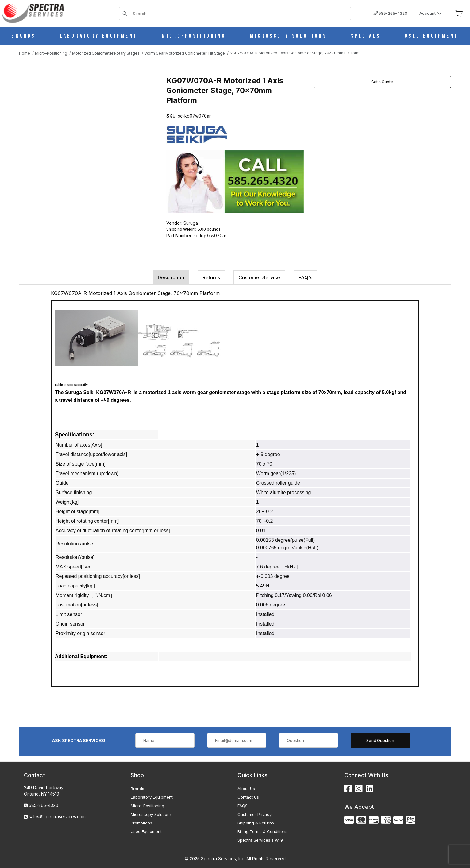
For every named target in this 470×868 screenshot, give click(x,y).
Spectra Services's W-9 (260, 840)
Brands (137, 789)
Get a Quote (382, 82)
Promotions (141, 823)
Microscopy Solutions (151, 814)
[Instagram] (359, 789)
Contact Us (248, 797)
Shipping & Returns (256, 823)
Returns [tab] (211, 277)
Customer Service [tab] (259, 277)
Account (431, 13)
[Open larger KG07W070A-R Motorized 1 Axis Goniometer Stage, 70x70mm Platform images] (87, 137)
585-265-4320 (390, 13)
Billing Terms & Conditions (262, 831)
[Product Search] (240, 14)
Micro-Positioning (147, 806)
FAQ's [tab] (305, 277)
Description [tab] (171, 277)
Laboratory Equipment (152, 797)
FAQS (243, 806)
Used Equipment (146, 831)
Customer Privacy (254, 814)
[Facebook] (348, 789)
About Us (246, 789)
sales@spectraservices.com (57, 817)
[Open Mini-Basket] (459, 14)
